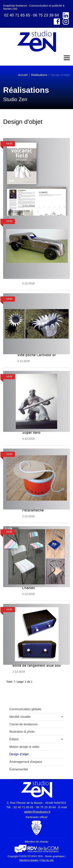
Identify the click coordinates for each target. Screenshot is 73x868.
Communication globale (25, 709)
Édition (14, 739)
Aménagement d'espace (26, 762)
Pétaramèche (33, 510)
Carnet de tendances (24, 724)
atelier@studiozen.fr (37, 812)
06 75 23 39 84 (46, 15)
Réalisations (39, 75)
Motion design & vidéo (24, 747)
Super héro (31, 432)
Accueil (23, 75)
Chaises (29, 588)
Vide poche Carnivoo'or (37, 355)
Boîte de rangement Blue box (37, 665)
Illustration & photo (22, 732)
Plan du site (47, 860)
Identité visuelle (20, 717)
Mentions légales (29, 860)
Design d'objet (19, 754)
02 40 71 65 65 (17, 15)
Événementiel (19, 769)
